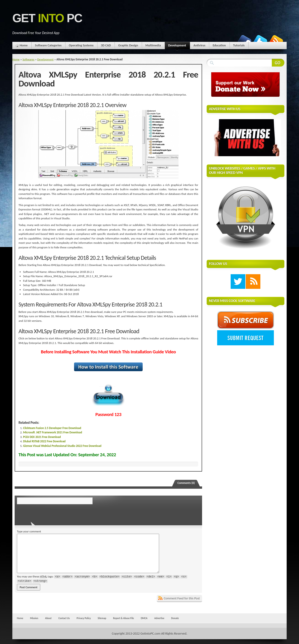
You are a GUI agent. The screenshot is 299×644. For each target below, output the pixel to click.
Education (219, 45)
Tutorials (239, 45)
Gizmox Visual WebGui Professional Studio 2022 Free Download (62, 446)
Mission (34, 618)
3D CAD (106, 45)
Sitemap (102, 618)
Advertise (159, 618)
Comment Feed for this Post (182, 598)
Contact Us (64, 618)
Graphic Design (128, 45)
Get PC (47, 18)
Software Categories (48, 45)
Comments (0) (186, 483)
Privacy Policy (84, 618)
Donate (175, 618)
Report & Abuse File (124, 618)
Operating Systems (81, 45)
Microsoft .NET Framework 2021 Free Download (53, 432)
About (48, 618)
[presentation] (48, 513)
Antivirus (199, 45)
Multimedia (153, 45)
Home (24, 45)
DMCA (144, 618)
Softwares (28, 59)
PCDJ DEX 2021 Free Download (42, 437)
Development (177, 46)
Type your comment (29, 531)
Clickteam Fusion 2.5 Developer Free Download (52, 428)
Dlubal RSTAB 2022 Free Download (44, 441)
